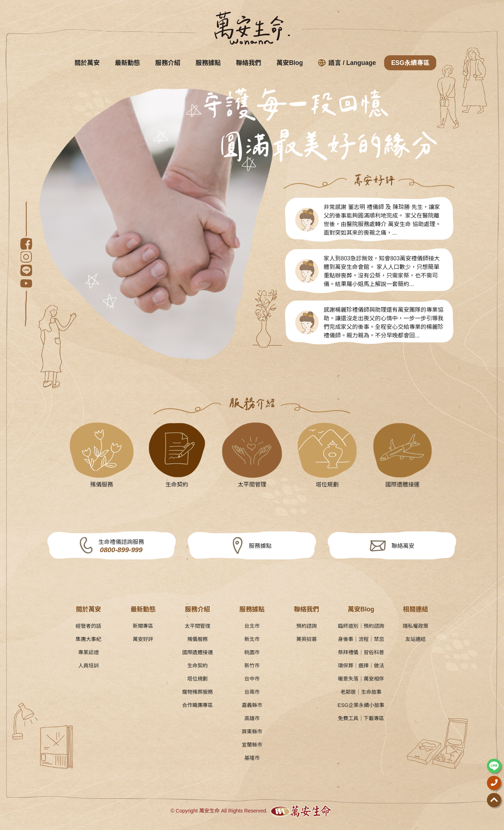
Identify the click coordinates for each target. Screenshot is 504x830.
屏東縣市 (252, 732)
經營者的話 (88, 626)
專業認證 (88, 652)
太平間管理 (198, 626)
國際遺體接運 (197, 652)
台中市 (252, 679)
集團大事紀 (88, 639)
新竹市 (252, 666)
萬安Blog (290, 63)
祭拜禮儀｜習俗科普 (361, 652)
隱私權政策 (416, 626)
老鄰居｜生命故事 (361, 692)
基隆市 (252, 758)
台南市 (252, 692)
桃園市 (252, 652)
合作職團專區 (197, 705)
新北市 (252, 639)
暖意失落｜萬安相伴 (361, 679)
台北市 (252, 626)
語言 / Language (347, 63)
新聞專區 (143, 626)
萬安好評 (143, 639)
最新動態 (127, 63)
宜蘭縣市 (252, 745)
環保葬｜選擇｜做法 (361, 666)
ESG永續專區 (411, 63)
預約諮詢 (307, 626)
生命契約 (198, 666)
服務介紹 (168, 63)
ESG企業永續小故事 (361, 705)
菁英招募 (307, 639)
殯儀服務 (198, 639)
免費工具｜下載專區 (361, 718)
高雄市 (252, 718)
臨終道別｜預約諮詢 (361, 626)
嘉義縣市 (252, 705)
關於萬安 (87, 63)
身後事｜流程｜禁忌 (361, 639)
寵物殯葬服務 (197, 692)
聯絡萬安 (403, 546)
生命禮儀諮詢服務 (121, 547)
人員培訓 (88, 666)
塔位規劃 (198, 679)
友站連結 (416, 639)
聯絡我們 (249, 63)
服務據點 (208, 63)
